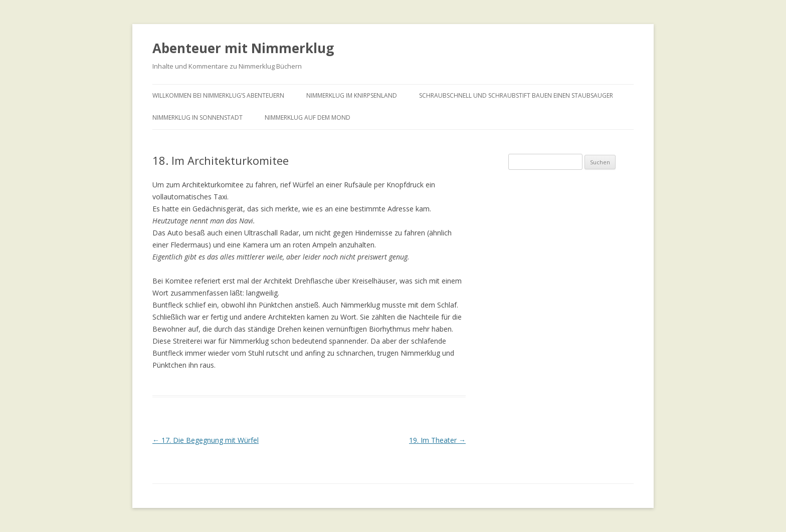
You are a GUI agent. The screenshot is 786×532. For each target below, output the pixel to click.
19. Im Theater (437, 440)
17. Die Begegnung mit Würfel (206, 440)
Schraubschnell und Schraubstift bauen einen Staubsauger (516, 95)
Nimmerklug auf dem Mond (308, 117)
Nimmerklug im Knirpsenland (352, 95)
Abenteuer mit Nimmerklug (243, 48)
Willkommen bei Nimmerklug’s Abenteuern (218, 95)
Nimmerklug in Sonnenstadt (198, 117)
